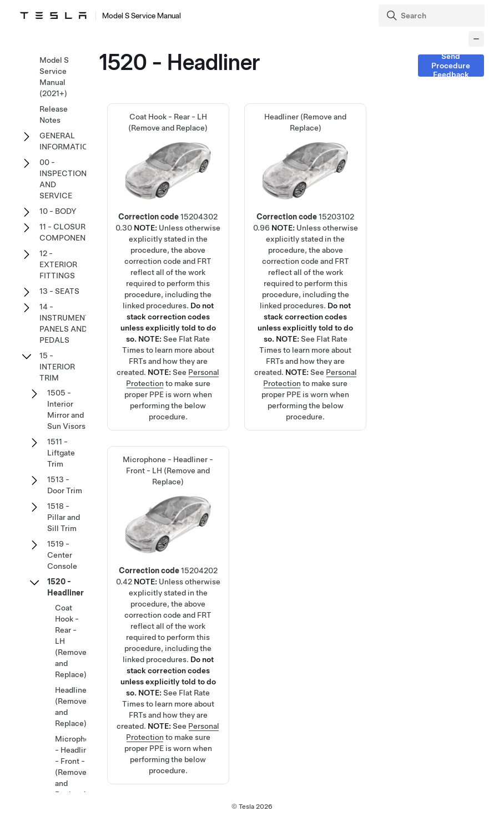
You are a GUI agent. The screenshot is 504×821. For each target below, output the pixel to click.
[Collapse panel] (476, 39)
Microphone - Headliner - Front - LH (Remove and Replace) (77, 767)
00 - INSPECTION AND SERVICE (63, 179)
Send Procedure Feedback (451, 66)
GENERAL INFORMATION (67, 141)
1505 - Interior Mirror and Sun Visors (66, 409)
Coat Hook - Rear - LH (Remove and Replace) (168, 228)
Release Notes (54, 114)
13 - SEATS (59, 291)
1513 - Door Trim (65, 485)
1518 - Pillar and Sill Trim (64, 517)
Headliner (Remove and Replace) (305, 228)
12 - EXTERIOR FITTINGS (58, 264)
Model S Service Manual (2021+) (54, 77)
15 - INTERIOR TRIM (57, 367)
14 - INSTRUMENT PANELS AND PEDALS (65, 323)
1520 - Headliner (65, 587)
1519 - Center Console (62, 555)
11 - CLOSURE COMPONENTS (67, 232)
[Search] (433, 16)
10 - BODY (58, 211)
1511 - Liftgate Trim (61, 453)
